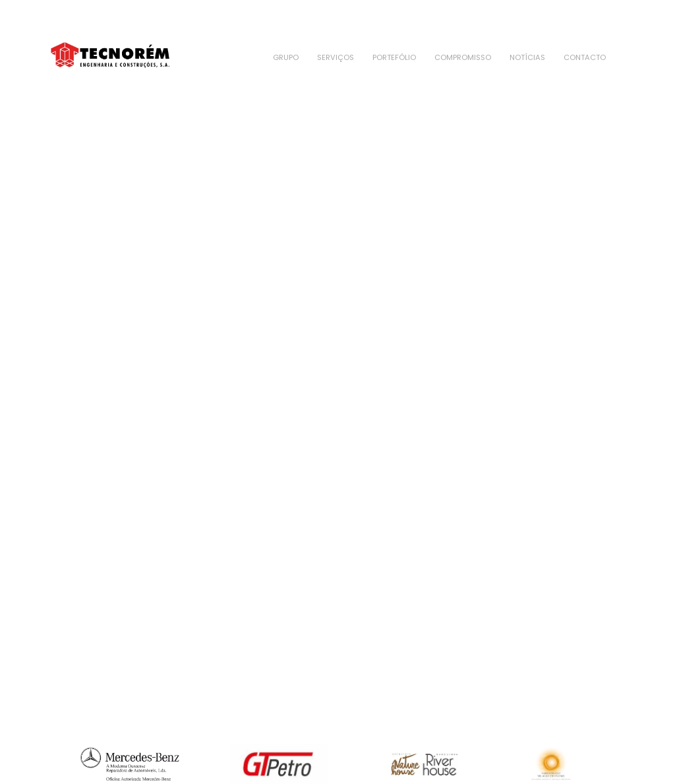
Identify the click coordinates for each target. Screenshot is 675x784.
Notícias (527, 57)
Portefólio (394, 57)
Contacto (585, 57)
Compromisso (463, 57)
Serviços (336, 57)
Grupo (286, 57)
